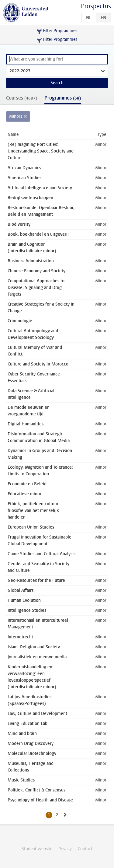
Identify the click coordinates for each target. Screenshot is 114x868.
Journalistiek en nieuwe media (37, 657)
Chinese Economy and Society (36, 271)
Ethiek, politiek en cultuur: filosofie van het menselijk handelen (34, 511)
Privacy (65, 849)
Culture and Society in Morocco (38, 364)
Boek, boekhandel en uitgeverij (38, 234)
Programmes (63, 98)
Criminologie (20, 321)
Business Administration (31, 261)
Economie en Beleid (27, 484)
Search (57, 83)
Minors (16, 116)
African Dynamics (24, 168)
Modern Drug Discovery (31, 744)
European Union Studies (31, 527)
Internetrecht (20, 637)
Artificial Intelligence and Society (40, 188)
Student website (37, 849)
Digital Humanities (26, 424)
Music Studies (21, 780)
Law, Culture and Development (37, 714)
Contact (85, 849)
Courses (22, 98)
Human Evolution (24, 600)
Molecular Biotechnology (32, 753)
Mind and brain (22, 734)
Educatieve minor (24, 494)
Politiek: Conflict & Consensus (36, 790)
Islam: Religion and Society (34, 647)
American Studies (24, 178)
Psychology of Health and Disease (40, 800)
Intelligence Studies (27, 610)
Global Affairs (21, 590)
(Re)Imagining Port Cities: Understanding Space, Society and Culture (41, 151)
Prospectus (96, 6)
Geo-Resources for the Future (36, 580)
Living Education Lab (28, 724)
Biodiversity (19, 224)
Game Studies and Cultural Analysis (41, 554)
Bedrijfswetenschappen (30, 198)
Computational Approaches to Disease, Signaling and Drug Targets (36, 288)
